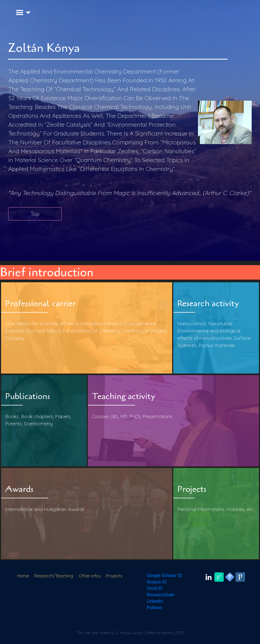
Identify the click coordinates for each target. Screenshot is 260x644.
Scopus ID (157, 582)
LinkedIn (155, 601)
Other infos (90, 576)
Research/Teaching (54, 576)
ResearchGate (160, 595)
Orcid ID (155, 588)
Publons (154, 608)
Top (35, 214)
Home (23, 576)
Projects (114, 576)
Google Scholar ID (164, 575)
